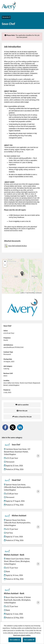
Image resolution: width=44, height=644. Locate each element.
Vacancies (6, 17)
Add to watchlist (22, 405)
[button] (22, 274)
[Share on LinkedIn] (20, 427)
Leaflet (22, 293)
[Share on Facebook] (5, 427)
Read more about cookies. (22, 635)
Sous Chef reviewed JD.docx (17, 246)
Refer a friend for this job (22, 417)
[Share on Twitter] (13, 427)
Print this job (22, 411)
